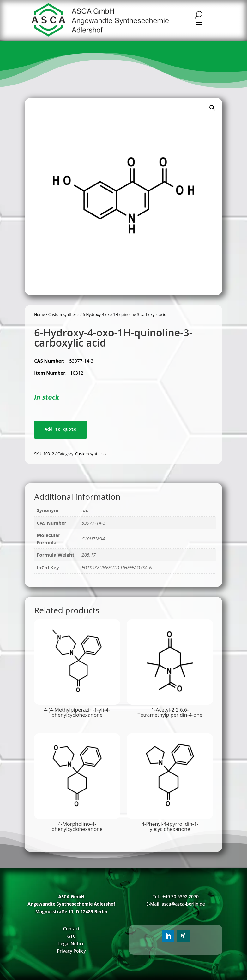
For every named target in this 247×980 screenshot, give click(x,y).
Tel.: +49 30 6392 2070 (176, 897)
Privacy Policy (71, 951)
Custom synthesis (64, 315)
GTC (72, 936)
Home (39, 315)
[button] (212, 108)
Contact (71, 928)
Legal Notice (71, 944)
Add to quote (60, 429)
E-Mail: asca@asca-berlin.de (176, 904)
